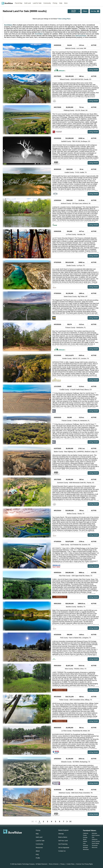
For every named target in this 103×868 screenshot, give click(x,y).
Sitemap (61, 834)
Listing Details (93, 70)
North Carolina (96, 835)
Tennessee (95, 845)
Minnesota (86, 849)
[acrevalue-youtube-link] (21, 837)
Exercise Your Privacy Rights (85, 864)
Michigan (85, 847)
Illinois (85, 839)
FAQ (37, 855)
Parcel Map (19, 3)
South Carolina (96, 841)
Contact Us (62, 851)
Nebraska (94, 833)
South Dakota (96, 843)
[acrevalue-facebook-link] (9, 837)
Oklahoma (95, 839)
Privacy (63, 864)
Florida (85, 835)
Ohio (93, 837)
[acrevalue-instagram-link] (16, 837)
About (38, 851)
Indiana (85, 841)
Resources (39, 848)
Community (47, 3)
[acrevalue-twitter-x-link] (13, 837)
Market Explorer (63, 830)
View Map (95, 11)
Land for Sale (37, 3)
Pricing (55, 3)
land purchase (81, 36)
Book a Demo (63, 837)
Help (61, 3)
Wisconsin (95, 847)
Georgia (85, 837)
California (86, 833)
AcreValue (8, 25)
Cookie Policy (71, 864)
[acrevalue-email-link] (4, 837)
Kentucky (85, 845)
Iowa (84, 843)
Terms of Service (54, 864)
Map (37, 834)
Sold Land (28, 3)
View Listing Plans (64, 19)
